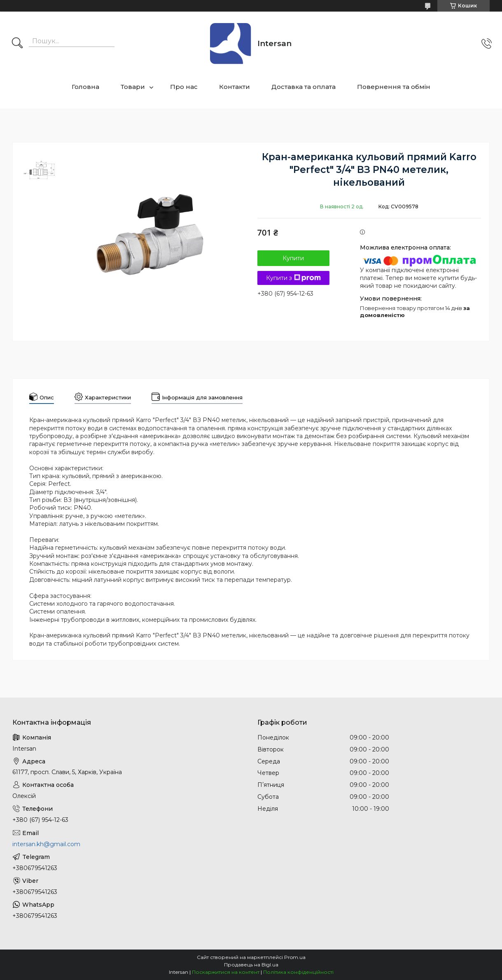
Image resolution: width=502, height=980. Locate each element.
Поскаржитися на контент (226, 972)
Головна (85, 87)
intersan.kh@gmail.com (46, 844)
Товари (133, 87)
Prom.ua (295, 957)
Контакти (235, 87)
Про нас (184, 87)
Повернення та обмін (394, 87)
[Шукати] (17, 44)
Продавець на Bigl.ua (251, 965)
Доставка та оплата (304, 87)
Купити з (293, 278)
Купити (293, 258)
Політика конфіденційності (298, 972)
